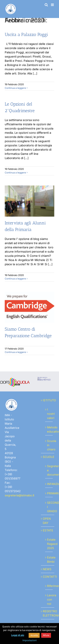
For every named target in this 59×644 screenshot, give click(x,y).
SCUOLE (48, 457)
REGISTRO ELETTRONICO (48, 613)
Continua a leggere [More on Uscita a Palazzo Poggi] (15, 88)
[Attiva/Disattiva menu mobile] (53, 5)
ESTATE (48, 530)
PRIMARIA (49, 493)
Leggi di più (18, 635)
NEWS (47, 569)
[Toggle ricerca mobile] (46, 5)
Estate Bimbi (49, 560)
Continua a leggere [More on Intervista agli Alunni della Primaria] (15, 279)
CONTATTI (48, 577)
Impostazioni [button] (30, 640)
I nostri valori (49, 414)
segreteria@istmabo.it (20, 495)
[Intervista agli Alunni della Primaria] (29, 201)
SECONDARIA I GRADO (49, 507)
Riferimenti (49, 586)
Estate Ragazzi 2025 (49, 544)
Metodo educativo (49, 429)
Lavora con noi (49, 600)
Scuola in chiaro (49, 445)
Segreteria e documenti (49, 470)
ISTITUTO (48, 400)
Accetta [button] (34, 635)
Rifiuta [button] (46, 635)
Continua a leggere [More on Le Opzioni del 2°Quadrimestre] (15, 173)
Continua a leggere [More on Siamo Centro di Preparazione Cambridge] (15, 352)
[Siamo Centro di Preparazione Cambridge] (29, 307)
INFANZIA (49, 484)
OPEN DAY (47, 521)
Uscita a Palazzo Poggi (26, 34)
